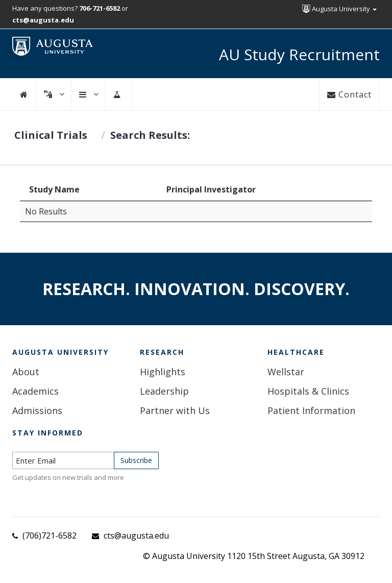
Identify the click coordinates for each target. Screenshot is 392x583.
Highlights (163, 372)
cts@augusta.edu (136, 536)
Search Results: (150, 135)
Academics (35, 391)
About (26, 372)
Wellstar (286, 372)
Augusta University (339, 9)
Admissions (37, 410)
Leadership (164, 391)
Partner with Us (175, 410)
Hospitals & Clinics (308, 391)
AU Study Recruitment (299, 54)
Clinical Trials (51, 135)
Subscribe (136, 460)
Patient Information (311, 410)
